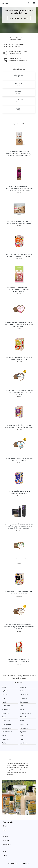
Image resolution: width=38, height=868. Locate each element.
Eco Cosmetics (7, 728)
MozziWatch (24, 724)
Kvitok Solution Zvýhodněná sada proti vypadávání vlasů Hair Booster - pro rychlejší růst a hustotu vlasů (19, 526)
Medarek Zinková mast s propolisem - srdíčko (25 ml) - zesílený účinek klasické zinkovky (19, 627)
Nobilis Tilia (6, 713)
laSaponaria (24, 695)
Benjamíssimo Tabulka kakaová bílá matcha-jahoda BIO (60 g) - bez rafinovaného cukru (19, 290)
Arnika (22, 721)
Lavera (22, 739)
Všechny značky (8, 822)
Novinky (5, 826)
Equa (22, 706)
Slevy (4, 830)
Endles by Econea (26, 713)
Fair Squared (24, 728)
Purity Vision (24, 698)
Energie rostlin (7, 724)
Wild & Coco (6, 721)
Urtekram (5, 695)
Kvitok (4, 702)
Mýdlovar (23, 732)
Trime (22, 710)
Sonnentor (23, 687)
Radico (4, 743)
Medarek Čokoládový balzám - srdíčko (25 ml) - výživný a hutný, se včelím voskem (19, 392)
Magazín (5, 837)
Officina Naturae (25, 717)
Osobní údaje (7, 845)
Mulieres (23, 691)
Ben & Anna (6, 710)
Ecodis (4, 687)
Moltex (4, 736)
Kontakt (5, 855)
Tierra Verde (24, 702)
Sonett (4, 717)
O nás (4, 851)
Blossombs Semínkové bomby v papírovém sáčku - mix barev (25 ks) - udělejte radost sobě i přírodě (19, 154)
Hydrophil (5, 691)
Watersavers (6, 706)
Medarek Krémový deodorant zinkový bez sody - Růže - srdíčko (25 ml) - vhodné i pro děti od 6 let (19, 324)
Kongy (4, 698)
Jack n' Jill (5, 739)
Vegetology (24, 743)
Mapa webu (6, 841)
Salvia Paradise (7, 732)
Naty (22, 736)
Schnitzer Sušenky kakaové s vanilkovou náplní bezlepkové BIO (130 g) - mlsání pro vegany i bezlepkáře (19, 189)
